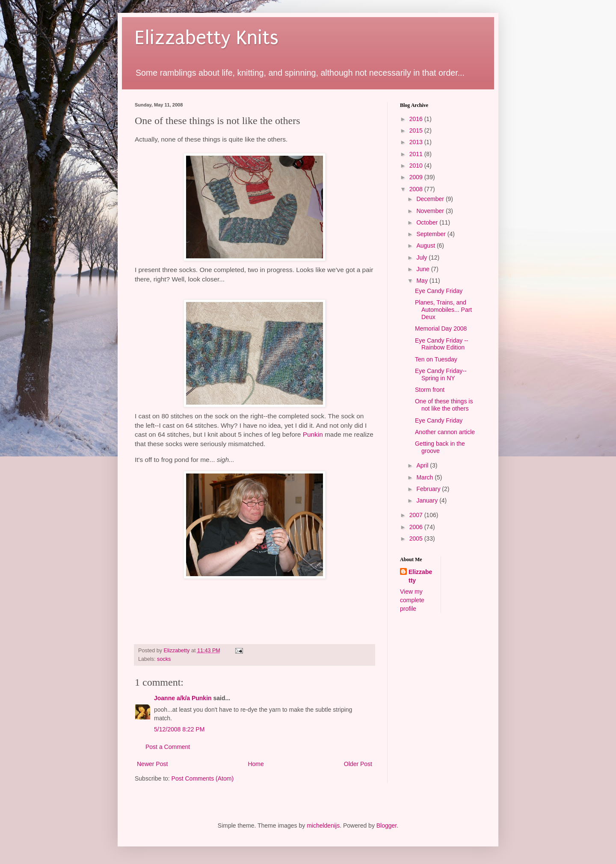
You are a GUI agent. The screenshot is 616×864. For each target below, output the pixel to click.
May (423, 281)
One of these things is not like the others (444, 405)
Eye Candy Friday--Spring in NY (441, 374)
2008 (417, 189)
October (428, 222)
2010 (417, 166)
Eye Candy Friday (439, 291)
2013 (417, 142)
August (426, 246)
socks (164, 659)
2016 (417, 119)
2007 (417, 515)
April (423, 465)
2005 (417, 539)
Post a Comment (168, 747)
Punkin (313, 434)
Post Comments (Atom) (203, 778)
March (425, 477)
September (432, 234)
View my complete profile (412, 600)
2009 (417, 177)
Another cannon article (445, 432)
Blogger (386, 826)
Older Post (358, 764)
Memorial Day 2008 (441, 328)
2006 (417, 527)
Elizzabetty (420, 576)
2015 (417, 130)
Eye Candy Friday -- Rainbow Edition (441, 344)
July (422, 257)
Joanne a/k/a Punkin (183, 698)
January (428, 500)
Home (256, 764)
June (423, 269)
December (431, 199)
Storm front (430, 390)
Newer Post (152, 764)
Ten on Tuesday (436, 359)
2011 (417, 154)
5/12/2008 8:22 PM (179, 729)
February (429, 489)
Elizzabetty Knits (207, 38)
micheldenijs (323, 826)
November (431, 211)
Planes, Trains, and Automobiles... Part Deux (443, 310)
